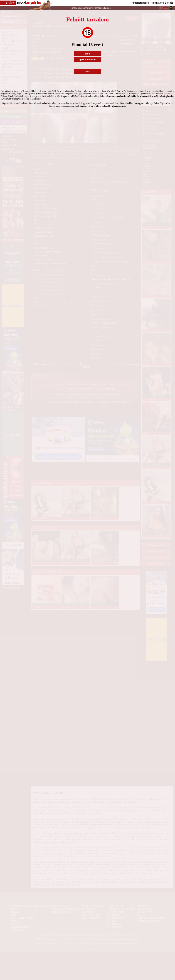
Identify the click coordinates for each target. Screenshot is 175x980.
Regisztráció (156, 3)
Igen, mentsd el (87, 59)
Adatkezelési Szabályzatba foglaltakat (157, 96)
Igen (87, 54)
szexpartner (86, 8)
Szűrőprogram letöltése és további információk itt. (103, 106)
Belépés (169, 3)
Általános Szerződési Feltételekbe (121, 96)
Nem (87, 71)
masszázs (99, 8)
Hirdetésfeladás (140, 3)
